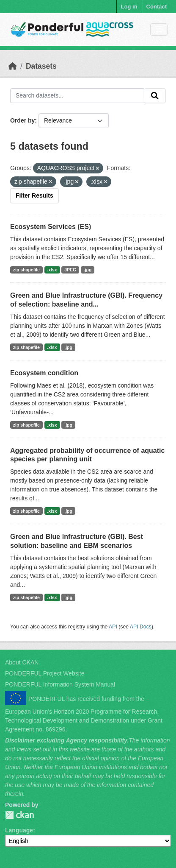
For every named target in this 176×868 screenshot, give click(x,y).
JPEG (70, 270)
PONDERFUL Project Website (45, 673)
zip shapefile (26, 270)
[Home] (13, 66)
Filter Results (34, 195)
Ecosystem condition (44, 373)
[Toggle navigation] (159, 29)
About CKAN (22, 662)
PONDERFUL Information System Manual (60, 684)
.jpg (88, 270)
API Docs (141, 627)
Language (19, 830)
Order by (22, 120)
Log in (129, 7)
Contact (157, 7)
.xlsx (52, 270)
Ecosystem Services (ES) (51, 227)
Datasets (41, 66)
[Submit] (155, 96)
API (113, 627)
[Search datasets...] (77, 96)
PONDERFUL (19, 815)
